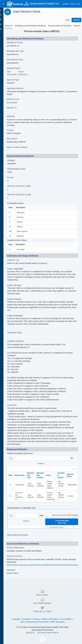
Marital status (16, 573)
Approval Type (17, 80)
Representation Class (20, 169)
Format (14, 177)
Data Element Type (19, 60)
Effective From (17, 99)
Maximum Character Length (23, 195)
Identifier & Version (19, 42)
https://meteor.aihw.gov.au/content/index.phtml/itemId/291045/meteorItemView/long (46, 565)
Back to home (44, 626)
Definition (14, 116)
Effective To (15, 108)
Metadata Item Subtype (44, 475)
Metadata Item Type (19, 51)
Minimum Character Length (23, 186)
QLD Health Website (44, 634)
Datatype (15, 160)
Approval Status (17, 68)
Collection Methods (19, 341)
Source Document (18, 556)
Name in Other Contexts (21, 147)
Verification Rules (18, 333)
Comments (16, 405)
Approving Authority (19, 88)
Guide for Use (17, 260)
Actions (43, 464)
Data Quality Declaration (22, 535)
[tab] (13, 26)
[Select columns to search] (16, 458)
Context (14, 130)
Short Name (16, 139)
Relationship (23, 475)
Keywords (15, 570)
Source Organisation (19, 548)
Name (52, 475)
